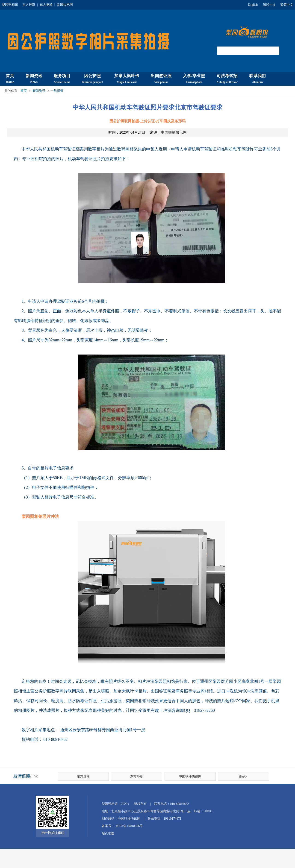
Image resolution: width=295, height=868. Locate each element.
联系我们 (257, 79)
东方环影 (29, 5)
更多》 (244, 776)
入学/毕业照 (194, 79)
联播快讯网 (65, 5)
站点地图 (108, 833)
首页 (10, 79)
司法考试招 (227, 79)
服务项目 (62, 79)
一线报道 (57, 91)
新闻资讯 (34, 79)
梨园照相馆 (10, 5)
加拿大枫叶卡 (127, 79)
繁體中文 (269, 5)
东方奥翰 (46, 5)
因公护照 (92, 79)
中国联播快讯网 (174, 132)
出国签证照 (161, 79)
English (253, 5)
